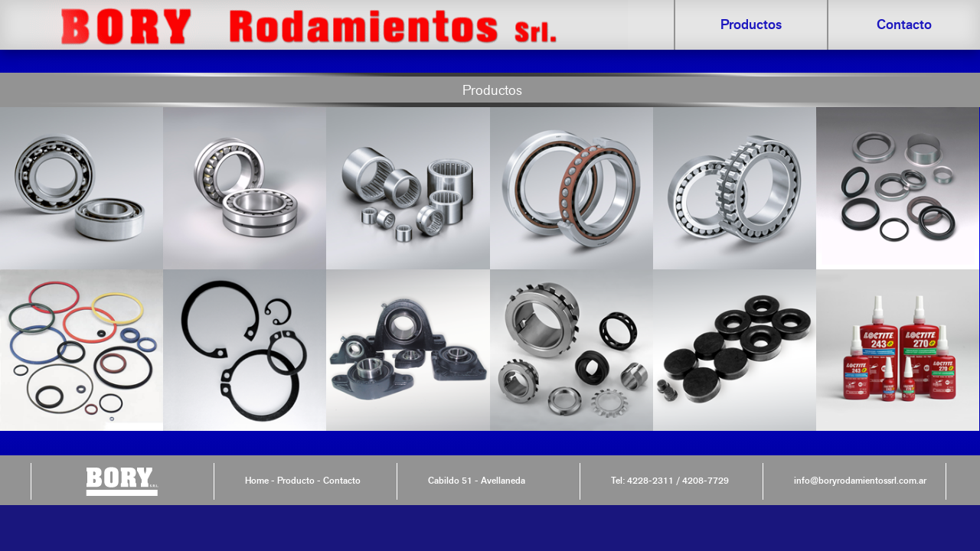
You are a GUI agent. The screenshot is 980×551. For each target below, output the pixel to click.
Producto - (298, 481)
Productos (751, 24)
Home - (260, 481)
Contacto (904, 24)
